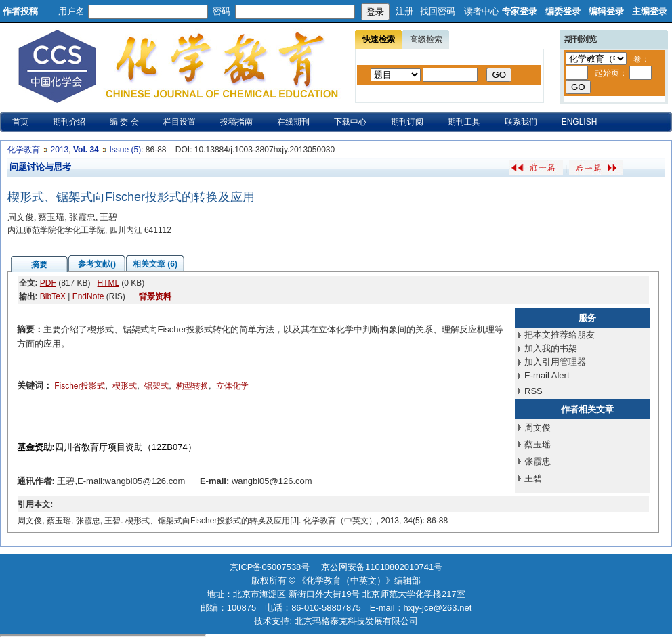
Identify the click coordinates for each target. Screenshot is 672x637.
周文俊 (538, 427)
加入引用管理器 (555, 362)
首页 (20, 122)
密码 (222, 11)
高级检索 (426, 39)
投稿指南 (236, 122)
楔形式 (125, 386)
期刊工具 (464, 122)
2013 (60, 150)
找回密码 (438, 11)
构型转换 (192, 386)
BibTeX (53, 296)
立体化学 (232, 386)
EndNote (88, 296)
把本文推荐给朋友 (560, 335)
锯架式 (156, 386)
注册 (404, 11)
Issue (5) (125, 150)
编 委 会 (124, 122)
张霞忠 (538, 461)
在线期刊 (293, 122)
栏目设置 (180, 122)
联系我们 (521, 122)
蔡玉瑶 (538, 444)
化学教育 (24, 150)
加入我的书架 (551, 348)
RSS (533, 391)
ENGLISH (580, 122)
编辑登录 (606, 11)
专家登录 (520, 11)
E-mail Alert (547, 375)
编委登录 (563, 11)
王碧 (533, 478)
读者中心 (482, 11)
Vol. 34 (86, 150)
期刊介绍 (69, 122)
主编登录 (650, 11)
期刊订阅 (407, 122)
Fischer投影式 (80, 386)
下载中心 (350, 122)
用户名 (71, 11)
